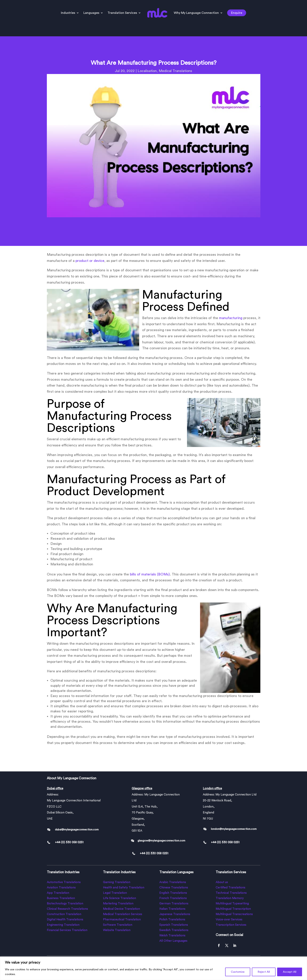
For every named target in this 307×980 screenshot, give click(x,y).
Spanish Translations (174, 925)
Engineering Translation (63, 925)
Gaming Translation (117, 882)
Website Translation (117, 930)
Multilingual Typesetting (232, 904)
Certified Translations (230, 888)
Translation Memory (230, 898)
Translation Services (122, 13)
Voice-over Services (229, 920)
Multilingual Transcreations (234, 914)
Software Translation (118, 925)
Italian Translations (172, 909)
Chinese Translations (174, 888)
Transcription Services (231, 925)
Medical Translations (175, 71)
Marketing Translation (118, 904)
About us (222, 882)
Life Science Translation (119, 898)
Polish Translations (172, 920)
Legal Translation (115, 893)
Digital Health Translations (65, 920)
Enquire (237, 13)
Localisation (147, 71)
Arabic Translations (173, 882)
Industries (68, 13)
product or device (90, 261)
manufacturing (231, 318)
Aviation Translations (61, 888)
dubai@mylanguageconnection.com (77, 830)
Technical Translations (231, 893)
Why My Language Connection (196, 13)
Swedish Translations (174, 930)
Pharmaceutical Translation (122, 920)
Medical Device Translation (121, 909)
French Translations (173, 898)
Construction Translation (64, 914)
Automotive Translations (64, 882)
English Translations (173, 893)
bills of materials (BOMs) (149, 574)
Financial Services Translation (67, 930)
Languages (91, 13)
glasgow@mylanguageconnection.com (161, 841)
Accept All (290, 972)
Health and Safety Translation (124, 888)
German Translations (174, 904)
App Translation (58, 893)
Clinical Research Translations (67, 909)
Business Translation (61, 898)
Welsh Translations (172, 935)
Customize (238, 972)
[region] (153, 968)
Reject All (264, 972)
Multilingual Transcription (233, 909)
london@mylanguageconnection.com (234, 829)
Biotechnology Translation (65, 904)
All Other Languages (173, 941)
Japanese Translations (175, 914)
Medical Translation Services (123, 914)
